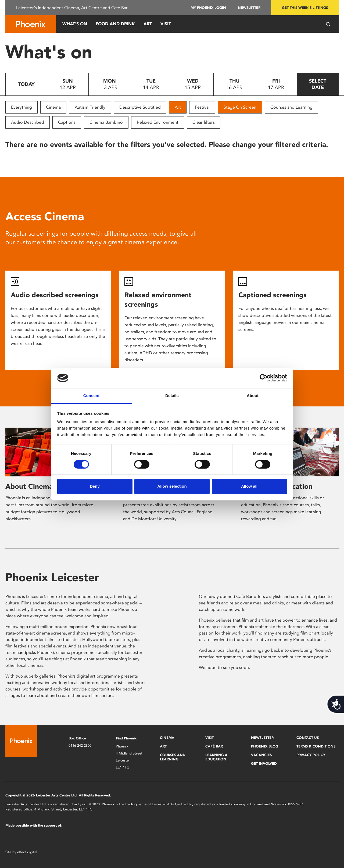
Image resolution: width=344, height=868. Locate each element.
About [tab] (253, 396)
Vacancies (261, 755)
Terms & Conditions (316, 746)
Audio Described (28, 122)
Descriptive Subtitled (140, 107)
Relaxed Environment (158, 122)
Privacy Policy (311, 755)
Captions (67, 122)
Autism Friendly (90, 107)
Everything (21, 107)
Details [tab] (172, 396)
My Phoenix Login (208, 8)
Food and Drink (115, 24)
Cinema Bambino (106, 122)
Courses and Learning (291, 107)
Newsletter (249, 8)
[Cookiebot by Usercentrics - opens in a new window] (264, 378)
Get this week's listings (305, 8)
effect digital (27, 852)
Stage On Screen (240, 107)
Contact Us (308, 738)
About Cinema (29, 486)
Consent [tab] (92, 396)
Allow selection (172, 486)
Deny (95, 486)
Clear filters (204, 122)
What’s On (75, 24)
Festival (202, 107)
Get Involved (264, 764)
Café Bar (214, 746)
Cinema (53, 107)
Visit (166, 24)
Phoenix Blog (265, 746)
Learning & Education (216, 757)
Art (148, 24)
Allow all (249, 486)
